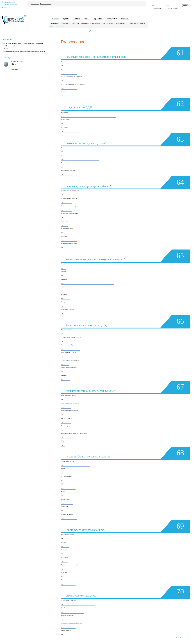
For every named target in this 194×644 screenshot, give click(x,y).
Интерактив (112, 19)
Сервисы (76, 19)
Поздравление (54, 23)
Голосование (60, 26)
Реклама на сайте (46, 4)
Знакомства (35, 4)
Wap (4, 7)
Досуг (86, 19)
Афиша (66, 19)
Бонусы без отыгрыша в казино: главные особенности (25, 43)
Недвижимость (121, 23)
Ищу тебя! (65, 23)
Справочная (98, 19)
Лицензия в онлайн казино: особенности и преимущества (26, 51)
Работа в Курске (108, 23)
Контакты (125, 19)
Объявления (96, 23)
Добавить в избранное (10, 5)
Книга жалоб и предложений (80, 23)
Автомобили (132, 23)
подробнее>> (15, 69)
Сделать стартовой (9, 2)
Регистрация (157, 8)
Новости (55, 19)
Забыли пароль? (173, 8)
